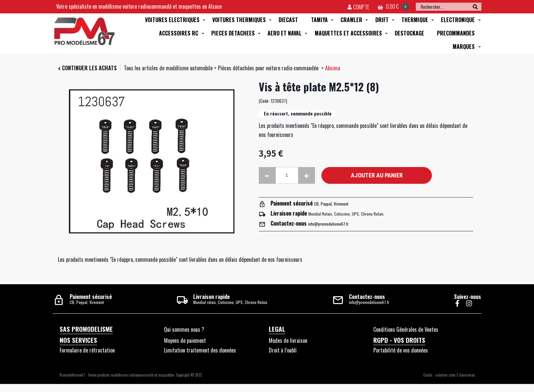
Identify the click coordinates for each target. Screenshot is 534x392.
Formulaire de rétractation (87, 350)
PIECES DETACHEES (233, 33)
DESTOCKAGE (409, 33)
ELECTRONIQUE (458, 20)
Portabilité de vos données (401, 350)
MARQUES (464, 47)
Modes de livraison (288, 340)
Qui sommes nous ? (184, 329)
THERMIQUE (415, 20)
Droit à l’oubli (283, 350)
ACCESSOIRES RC (179, 33)
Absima (333, 68)
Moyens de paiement (185, 340)
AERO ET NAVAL (285, 33)
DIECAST (288, 20)
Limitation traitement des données (200, 350)
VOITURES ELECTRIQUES (172, 20)
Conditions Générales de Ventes (406, 329)
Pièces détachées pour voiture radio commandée (269, 68)
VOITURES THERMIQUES (239, 20)
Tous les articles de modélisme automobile (168, 68)
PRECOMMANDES (456, 33)
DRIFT (382, 20)
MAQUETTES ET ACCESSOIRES (348, 33)
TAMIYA (319, 20)
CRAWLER (351, 20)
